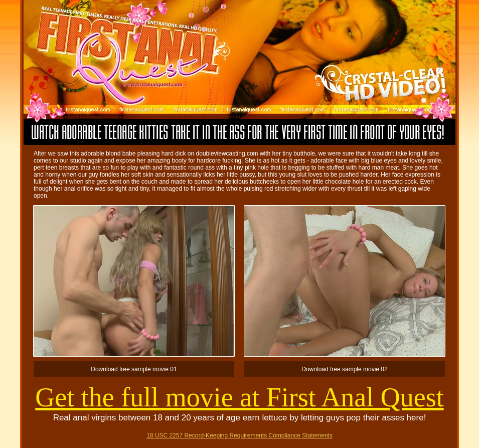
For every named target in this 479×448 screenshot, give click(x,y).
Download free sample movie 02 (344, 369)
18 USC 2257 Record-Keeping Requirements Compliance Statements (239, 435)
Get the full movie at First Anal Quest (239, 397)
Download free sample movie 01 (134, 369)
